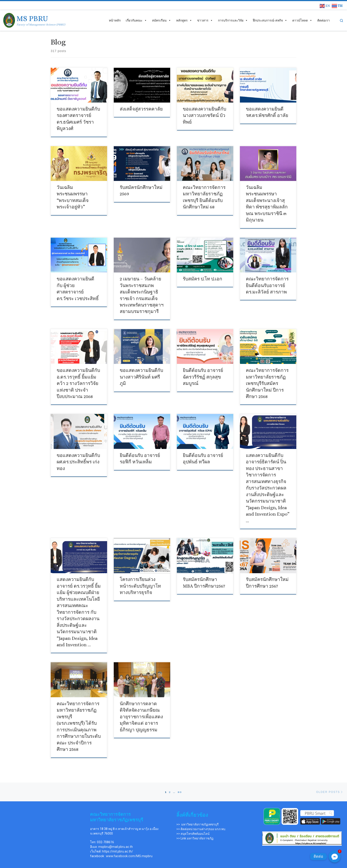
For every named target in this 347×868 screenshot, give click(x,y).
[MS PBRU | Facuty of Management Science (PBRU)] (9, 20)
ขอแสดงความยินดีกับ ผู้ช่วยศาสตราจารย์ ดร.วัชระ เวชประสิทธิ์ (78, 282)
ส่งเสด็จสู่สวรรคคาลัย (140, 109)
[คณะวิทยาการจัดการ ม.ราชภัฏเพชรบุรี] (45, 805)
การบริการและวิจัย (233, 20)
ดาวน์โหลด (302, 20)
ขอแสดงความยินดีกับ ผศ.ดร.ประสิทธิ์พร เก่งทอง (77, 455)
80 (180, 770)
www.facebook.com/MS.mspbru (129, 834)
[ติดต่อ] (335, 856)
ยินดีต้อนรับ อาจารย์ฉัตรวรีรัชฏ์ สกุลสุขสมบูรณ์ (202, 372)
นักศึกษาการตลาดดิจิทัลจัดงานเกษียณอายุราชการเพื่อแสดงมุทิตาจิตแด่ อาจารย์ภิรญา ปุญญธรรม (140, 702)
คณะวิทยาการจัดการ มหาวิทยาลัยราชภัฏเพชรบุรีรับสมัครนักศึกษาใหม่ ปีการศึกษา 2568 (266, 378)
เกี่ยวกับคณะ (136, 20)
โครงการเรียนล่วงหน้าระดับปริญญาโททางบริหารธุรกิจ (141, 576)
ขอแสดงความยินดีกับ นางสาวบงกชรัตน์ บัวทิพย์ (203, 115)
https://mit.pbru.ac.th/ (118, 829)
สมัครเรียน (162, 20)
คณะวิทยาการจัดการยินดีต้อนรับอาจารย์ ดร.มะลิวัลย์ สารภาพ (266, 282)
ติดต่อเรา (324, 20)
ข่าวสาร (205, 20)
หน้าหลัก (115, 20)
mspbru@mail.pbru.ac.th (116, 825)
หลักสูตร (184, 20)
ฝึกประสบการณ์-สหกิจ (270, 20)
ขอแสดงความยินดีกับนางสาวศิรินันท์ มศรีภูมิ (140, 372)
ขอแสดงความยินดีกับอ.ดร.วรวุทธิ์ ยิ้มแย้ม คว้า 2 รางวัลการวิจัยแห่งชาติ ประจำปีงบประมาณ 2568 (77, 378)
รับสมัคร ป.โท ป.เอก (202, 276)
